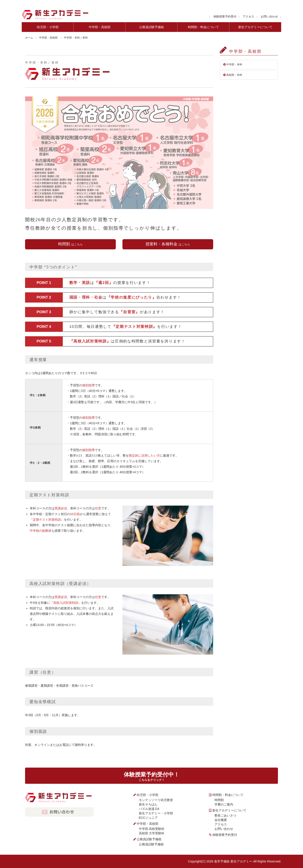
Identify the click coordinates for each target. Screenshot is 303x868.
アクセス (248, 17)
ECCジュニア (148, 818)
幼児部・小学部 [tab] (48, 27)
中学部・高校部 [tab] (100, 27)
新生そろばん (148, 804)
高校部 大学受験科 (152, 833)
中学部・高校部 (48, 38)
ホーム (29, 38)
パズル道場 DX (149, 809)
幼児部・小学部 (148, 795)
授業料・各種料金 (168, 244)
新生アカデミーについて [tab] (255, 27)
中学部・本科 (233, 65)
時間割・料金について (228, 795)
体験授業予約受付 (225, 17)
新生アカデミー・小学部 (156, 813)
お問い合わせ (269, 17)
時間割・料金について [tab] (203, 27)
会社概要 (221, 820)
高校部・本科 (233, 75)
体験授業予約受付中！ (151, 776)
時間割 (70, 244)
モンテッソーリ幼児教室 (156, 800)
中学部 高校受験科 (152, 829)
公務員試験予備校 (149, 839)
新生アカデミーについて (229, 810)
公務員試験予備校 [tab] (151, 27)
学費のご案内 (224, 804)
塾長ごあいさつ (225, 815)
